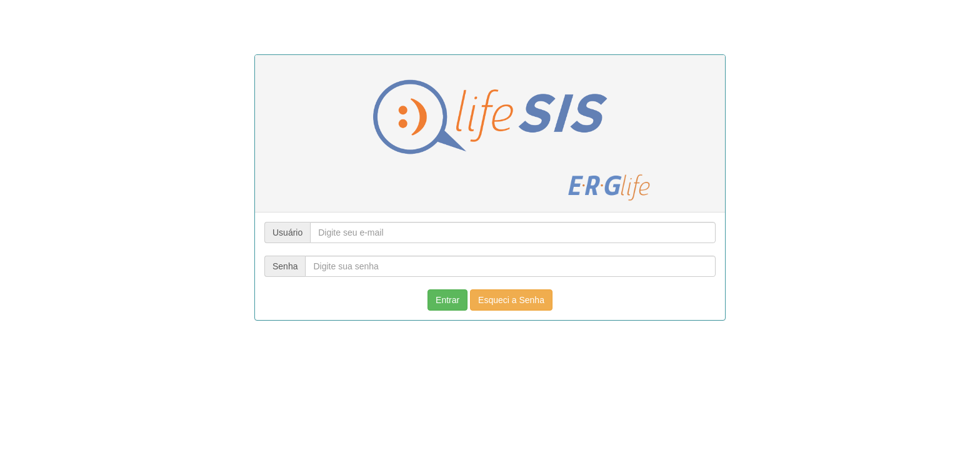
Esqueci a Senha (511, 300)
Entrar (447, 300)
